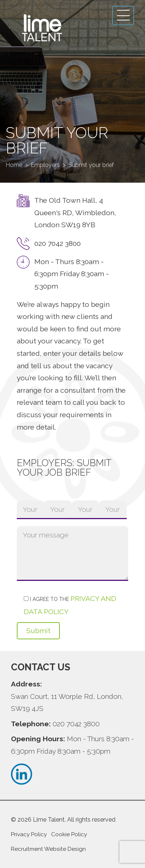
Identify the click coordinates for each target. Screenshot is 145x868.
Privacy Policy (29, 834)
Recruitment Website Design (48, 849)
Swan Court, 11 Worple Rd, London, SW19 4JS (67, 703)
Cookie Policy (69, 834)
